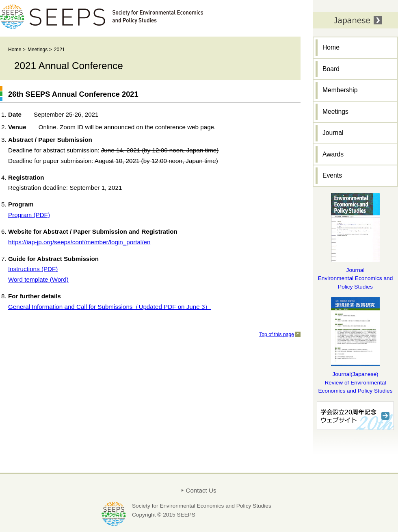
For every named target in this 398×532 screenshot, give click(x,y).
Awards (333, 154)
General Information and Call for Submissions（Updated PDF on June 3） (109, 307)
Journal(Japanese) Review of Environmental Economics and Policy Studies (355, 382)
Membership (340, 90)
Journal (333, 133)
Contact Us (201, 490)
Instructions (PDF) (33, 269)
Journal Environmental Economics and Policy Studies (356, 278)
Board (331, 69)
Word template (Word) (38, 279)
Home (15, 50)
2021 (59, 50)
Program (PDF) (29, 215)
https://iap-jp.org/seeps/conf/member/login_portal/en (79, 242)
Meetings (38, 50)
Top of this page (277, 334)
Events (332, 175)
